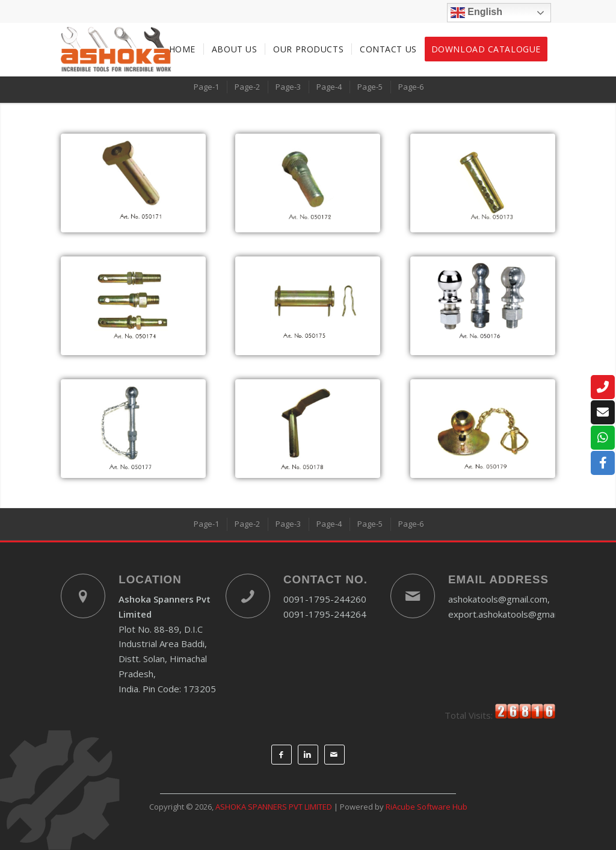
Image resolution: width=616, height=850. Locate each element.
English (476, 13)
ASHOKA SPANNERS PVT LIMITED (274, 807)
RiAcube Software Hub (427, 807)
